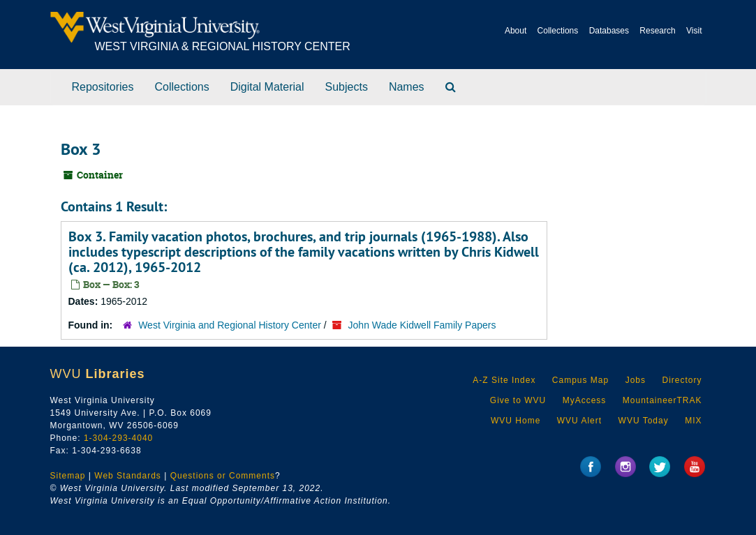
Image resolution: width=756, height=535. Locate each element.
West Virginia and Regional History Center (230, 325)
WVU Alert (579, 421)
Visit (694, 31)
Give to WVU (518, 400)
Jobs (636, 380)
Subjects (347, 87)
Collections (558, 31)
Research (657, 31)
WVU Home (516, 421)
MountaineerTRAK (662, 400)
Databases (609, 31)
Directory (682, 380)
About (516, 31)
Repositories (103, 87)
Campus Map (580, 380)
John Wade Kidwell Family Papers (422, 325)
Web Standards (128, 476)
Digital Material (267, 87)
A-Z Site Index (504, 380)
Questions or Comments (223, 476)
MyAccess (585, 400)
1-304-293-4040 (118, 438)
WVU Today (644, 421)
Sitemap (68, 476)
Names (407, 87)
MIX (693, 421)
